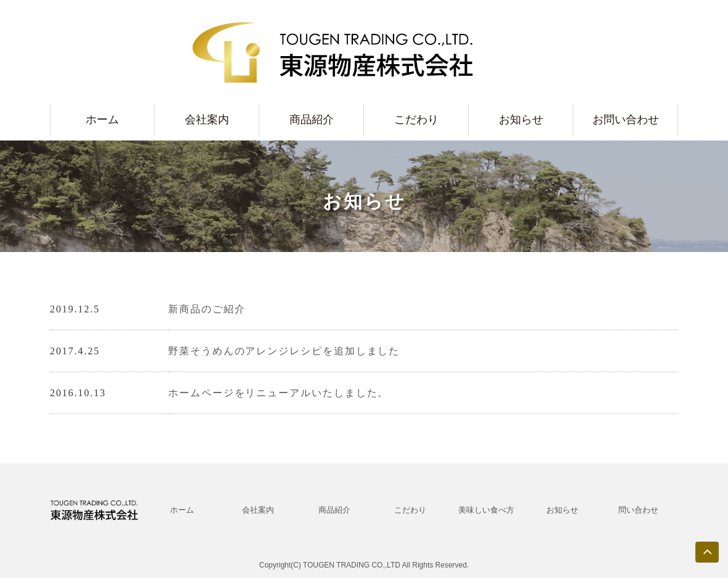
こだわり (416, 120)
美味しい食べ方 (486, 510)
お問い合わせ (626, 120)
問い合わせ (638, 510)
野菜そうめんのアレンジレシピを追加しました (284, 351)
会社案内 (207, 120)
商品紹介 (312, 120)
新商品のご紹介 (207, 309)
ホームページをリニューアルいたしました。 (278, 393)
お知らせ (521, 120)
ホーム (102, 120)
